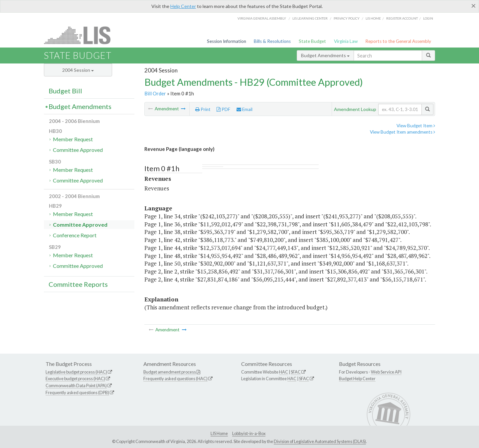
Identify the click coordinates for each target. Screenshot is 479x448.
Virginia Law (346, 41)
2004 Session (78, 70)
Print (203, 109)
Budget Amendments (325, 55)
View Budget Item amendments (402, 132)
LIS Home (219, 433)
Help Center (183, 6)
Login (428, 18)
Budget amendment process (170, 372)
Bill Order (155, 93)
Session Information (227, 41)
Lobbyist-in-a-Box (249, 433)
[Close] (474, 6)
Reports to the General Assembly (398, 41)
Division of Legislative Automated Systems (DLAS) (320, 441)
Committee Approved (78, 150)
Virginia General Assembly (262, 18)
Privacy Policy (347, 18)
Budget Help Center (357, 379)
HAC (284, 372)
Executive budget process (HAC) (75, 379)
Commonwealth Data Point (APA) (76, 386)
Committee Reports (78, 284)
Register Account (402, 18)
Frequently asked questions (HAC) (175, 379)
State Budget (312, 41)
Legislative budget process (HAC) (76, 372)
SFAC (296, 372)
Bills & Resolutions (272, 41)
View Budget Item (416, 126)
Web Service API (386, 372)
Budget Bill (65, 91)
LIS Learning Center (310, 18)
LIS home (373, 18)
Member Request (73, 139)
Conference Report (75, 235)
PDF (223, 109)
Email (244, 109)
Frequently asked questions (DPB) (77, 392)
